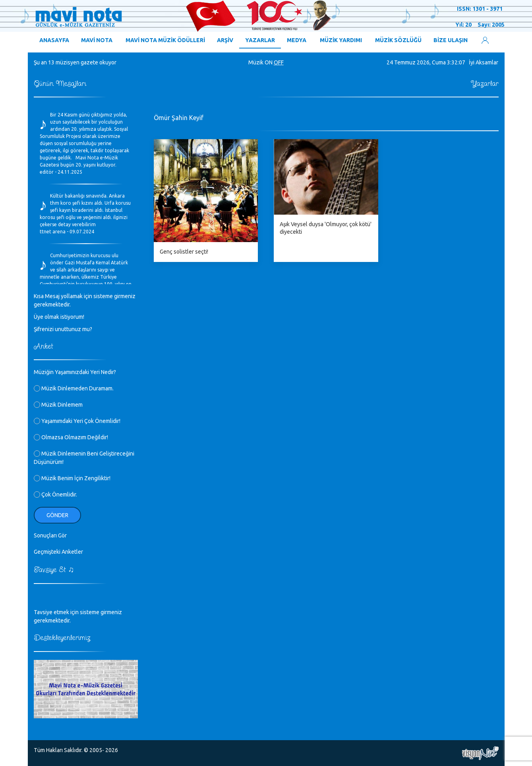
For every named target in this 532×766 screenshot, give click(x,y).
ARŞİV (225, 40)
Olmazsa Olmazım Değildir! (71, 437)
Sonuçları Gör (50, 535)
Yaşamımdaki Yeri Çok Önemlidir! (77, 421)
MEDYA (297, 40)
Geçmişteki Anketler (58, 552)
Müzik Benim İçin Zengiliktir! (72, 478)
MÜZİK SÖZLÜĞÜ (398, 40)
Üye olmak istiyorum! (59, 317)
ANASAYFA (54, 40)
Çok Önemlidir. (55, 495)
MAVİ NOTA (97, 40)
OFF (279, 62)
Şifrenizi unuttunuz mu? (63, 329)
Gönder (57, 515)
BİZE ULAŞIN (451, 40)
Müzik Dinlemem (58, 405)
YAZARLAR (260, 40)
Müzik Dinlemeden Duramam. (74, 388)
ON (269, 62)
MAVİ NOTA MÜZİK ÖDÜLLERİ (165, 40)
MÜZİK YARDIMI (341, 40)
